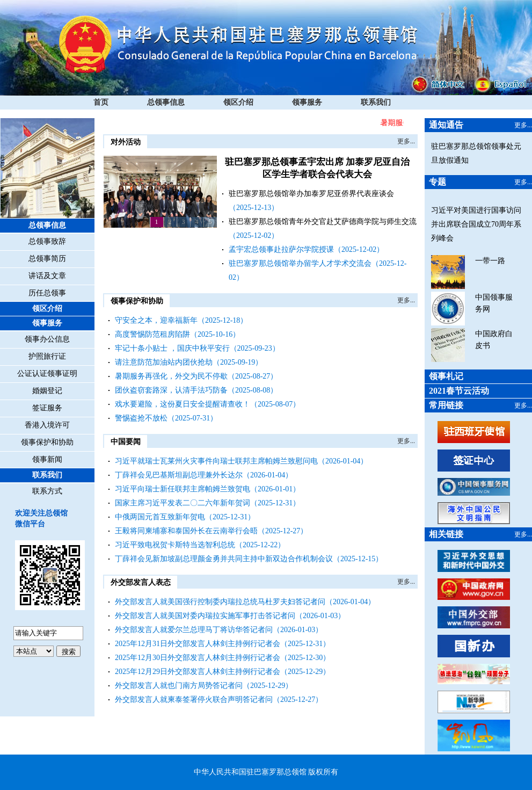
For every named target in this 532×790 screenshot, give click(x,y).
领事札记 (446, 376)
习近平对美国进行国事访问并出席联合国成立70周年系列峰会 (476, 224)
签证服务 (47, 408)
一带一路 (490, 261)
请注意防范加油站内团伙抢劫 (164, 362)
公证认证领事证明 (47, 374)
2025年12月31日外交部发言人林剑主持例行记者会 (198, 644)
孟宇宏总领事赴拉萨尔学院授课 (281, 249)
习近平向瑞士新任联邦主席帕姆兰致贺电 (183, 489)
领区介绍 (238, 102)
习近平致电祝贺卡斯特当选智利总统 (175, 545)
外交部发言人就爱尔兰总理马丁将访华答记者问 (194, 630)
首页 (101, 102)
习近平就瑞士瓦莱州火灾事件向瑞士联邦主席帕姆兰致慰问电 (216, 461)
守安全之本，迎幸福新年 (156, 320)
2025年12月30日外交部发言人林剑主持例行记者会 (198, 658)
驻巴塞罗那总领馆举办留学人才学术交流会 (300, 263)
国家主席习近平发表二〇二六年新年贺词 (183, 503)
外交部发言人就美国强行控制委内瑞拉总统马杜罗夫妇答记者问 (220, 602)
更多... (406, 141)
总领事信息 (166, 102)
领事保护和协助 (47, 442)
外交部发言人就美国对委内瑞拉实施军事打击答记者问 (205, 616)
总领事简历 (47, 259)
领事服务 (307, 102)
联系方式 (47, 491)
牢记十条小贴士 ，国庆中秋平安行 (172, 348)
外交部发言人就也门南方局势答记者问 (179, 686)
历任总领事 (47, 293)
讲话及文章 (47, 276)
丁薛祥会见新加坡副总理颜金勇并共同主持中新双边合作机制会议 (224, 559)
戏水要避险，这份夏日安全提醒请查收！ (183, 404)
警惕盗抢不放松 (141, 418)
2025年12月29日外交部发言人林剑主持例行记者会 (198, 672)
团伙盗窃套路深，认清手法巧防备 (171, 390)
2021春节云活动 (459, 391)
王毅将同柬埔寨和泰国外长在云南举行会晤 (186, 531)
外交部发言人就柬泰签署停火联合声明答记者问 (194, 700)
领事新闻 (47, 459)
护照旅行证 (47, 356)
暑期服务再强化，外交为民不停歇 (171, 376)
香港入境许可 (47, 425)
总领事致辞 (47, 241)
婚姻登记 (47, 391)
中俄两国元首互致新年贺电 (160, 517)
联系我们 (376, 102)
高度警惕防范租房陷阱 (152, 334)
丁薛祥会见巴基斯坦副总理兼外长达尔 (179, 475)
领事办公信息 (47, 339)
